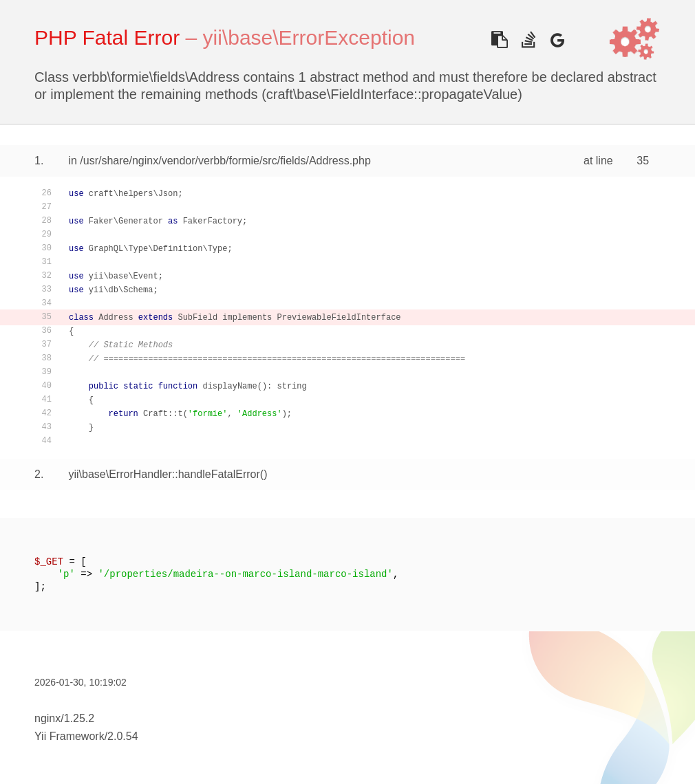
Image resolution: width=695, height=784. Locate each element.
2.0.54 (122, 736)
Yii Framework (69, 736)
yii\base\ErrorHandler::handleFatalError (164, 474)
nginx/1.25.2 (64, 718)
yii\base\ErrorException (309, 37)
